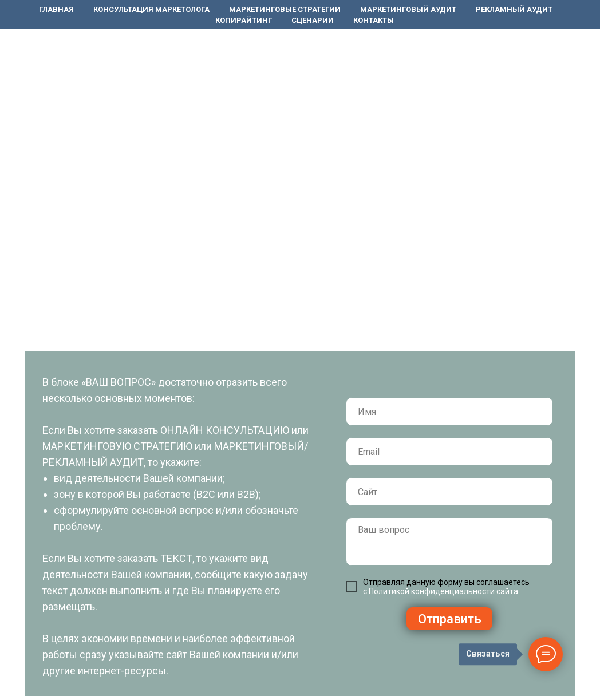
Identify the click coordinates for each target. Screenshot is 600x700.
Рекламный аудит (514, 9)
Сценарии (313, 20)
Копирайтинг (244, 20)
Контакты (374, 20)
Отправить (450, 619)
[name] (449, 412)
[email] (449, 452)
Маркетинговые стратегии (285, 9)
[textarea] (449, 542)
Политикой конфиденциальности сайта (443, 591)
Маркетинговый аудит (408, 9)
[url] (449, 492)
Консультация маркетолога (151, 9)
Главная (56, 9)
